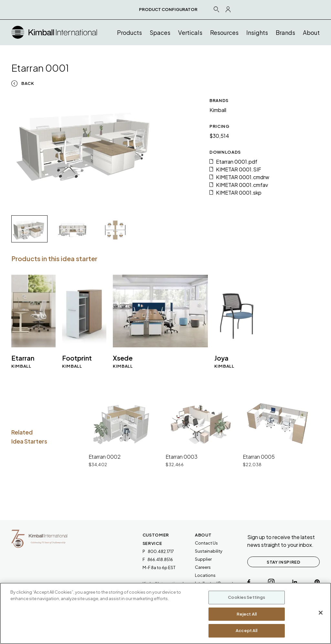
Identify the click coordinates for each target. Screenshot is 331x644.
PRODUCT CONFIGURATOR (168, 9)
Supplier (203, 559)
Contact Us (206, 543)
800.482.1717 (161, 551)
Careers (203, 567)
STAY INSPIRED (283, 562)
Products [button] (129, 32)
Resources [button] (224, 32)
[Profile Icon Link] (228, 9)
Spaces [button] (160, 32)
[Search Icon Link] (216, 9)
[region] (165, 613)
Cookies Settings (246, 597)
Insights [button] (257, 32)
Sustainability (209, 551)
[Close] (321, 613)
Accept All (246, 630)
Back (28, 83)
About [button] (311, 32)
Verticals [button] (190, 32)
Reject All (247, 614)
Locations (205, 575)
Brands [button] (285, 32)
